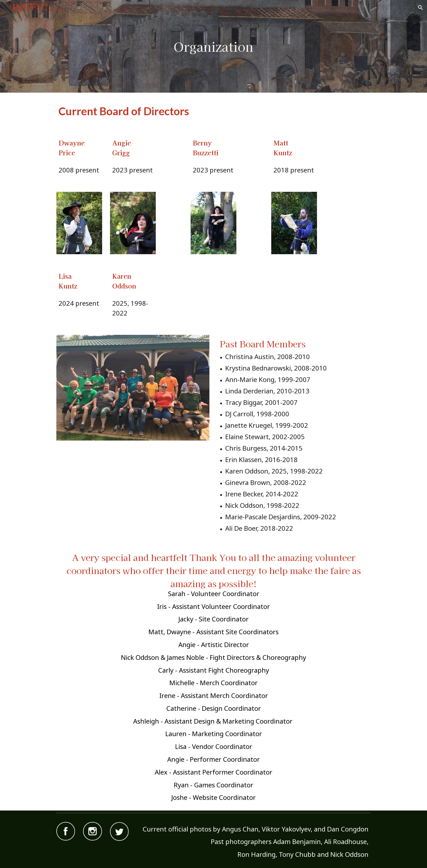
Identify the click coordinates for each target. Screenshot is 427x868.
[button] (420, 8)
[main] (213, 46)
